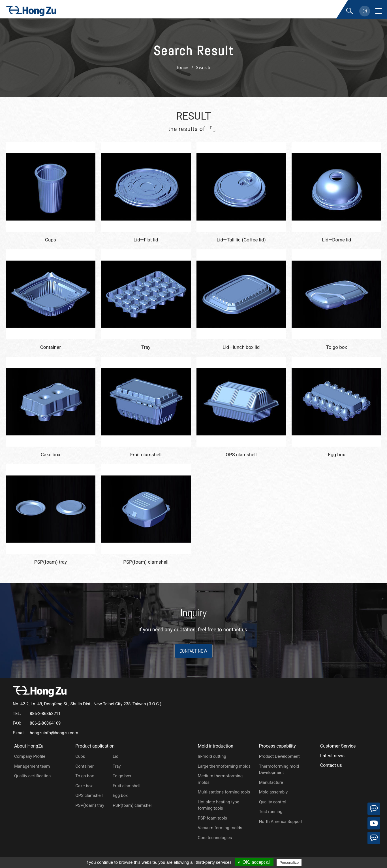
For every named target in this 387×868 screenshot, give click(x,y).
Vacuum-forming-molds (220, 828)
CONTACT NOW (193, 651)
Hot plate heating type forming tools (218, 805)
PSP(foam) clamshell (133, 805)
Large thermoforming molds (224, 766)
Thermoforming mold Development (279, 770)
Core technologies (215, 838)
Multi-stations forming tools (224, 792)
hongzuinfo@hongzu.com (54, 733)
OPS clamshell (89, 795)
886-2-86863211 (45, 714)
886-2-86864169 (45, 723)
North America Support (281, 822)
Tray (117, 766)
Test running (271, 812)
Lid (116, 756)
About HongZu (29, 746)
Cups (80, 756)
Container (85, 766)
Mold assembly (273, 792)
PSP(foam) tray (90, 805)
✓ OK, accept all (254, 862)
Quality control (273, 802)
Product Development (279, 756)
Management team (32, 766)
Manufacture (271, 782)
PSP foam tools (212, 818)
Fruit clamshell (127, 786)
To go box (85, 776)
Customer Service (338, 746)
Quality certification (32, 776)
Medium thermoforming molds (220, 779)
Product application (95, 746)
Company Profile (30, 756)
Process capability (277, 746)
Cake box (84, 786)
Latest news (332, 756)
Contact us (331, 765)
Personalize (289, 862)
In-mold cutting (212, 756)
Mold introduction (215, 746)
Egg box (120, 795)
